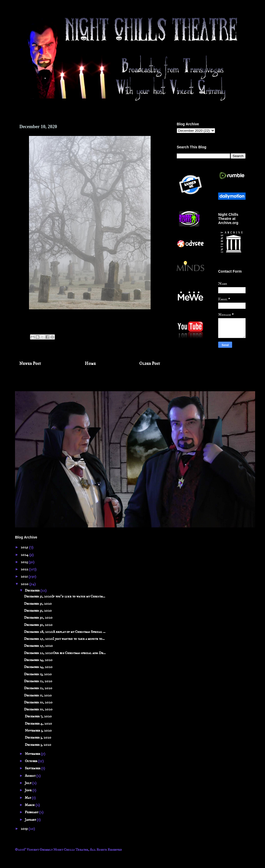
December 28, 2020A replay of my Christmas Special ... (65, 632)
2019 (25, 829)
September (33, 768)
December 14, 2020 (38, 660)
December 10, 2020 (38, 702)
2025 (25, 547)
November (33, 754)
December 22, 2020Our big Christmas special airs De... (65, 653)
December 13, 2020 (38, 674)
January (31, 820)
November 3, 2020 (38, 731)
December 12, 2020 (38, 681)
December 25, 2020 (38, 646)
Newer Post (30, 364)
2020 (25, 584)
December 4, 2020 (38, 724)
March (30, 805)
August (31, 776)
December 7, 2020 (38, 716)
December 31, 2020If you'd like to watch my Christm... (65, 596)
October (31, 761)
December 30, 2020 (38, 618)
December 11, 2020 (38, 695)
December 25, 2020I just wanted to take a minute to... (64, 639)
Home (90, 364)
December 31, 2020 (38, 604)
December (33, 590)
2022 (25, 569)
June (29, 790)
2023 (25, 562)
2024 (25, 555)
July (28, 783)
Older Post (150, 364)
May (28, 798)
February (32, 812)
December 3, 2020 (38, 738)
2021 (25, 577)
